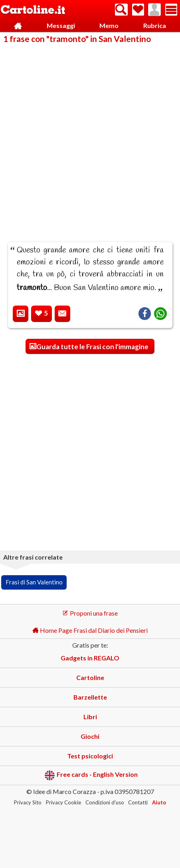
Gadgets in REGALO (90, 658)
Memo (109, 25)
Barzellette (90, 697)
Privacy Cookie (63, 802)
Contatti (138, 802)
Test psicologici (90, 756)
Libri (90, 717)
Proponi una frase (90, 613)
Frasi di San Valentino (34, 582)
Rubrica (155, 25)
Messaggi (61, 25)
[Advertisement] (90, 137)
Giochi (90, 736)
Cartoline (90, 677)
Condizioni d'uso (105, 802)
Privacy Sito (28, 802)
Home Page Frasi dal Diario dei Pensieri (90, 630)
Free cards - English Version (91, 775)
